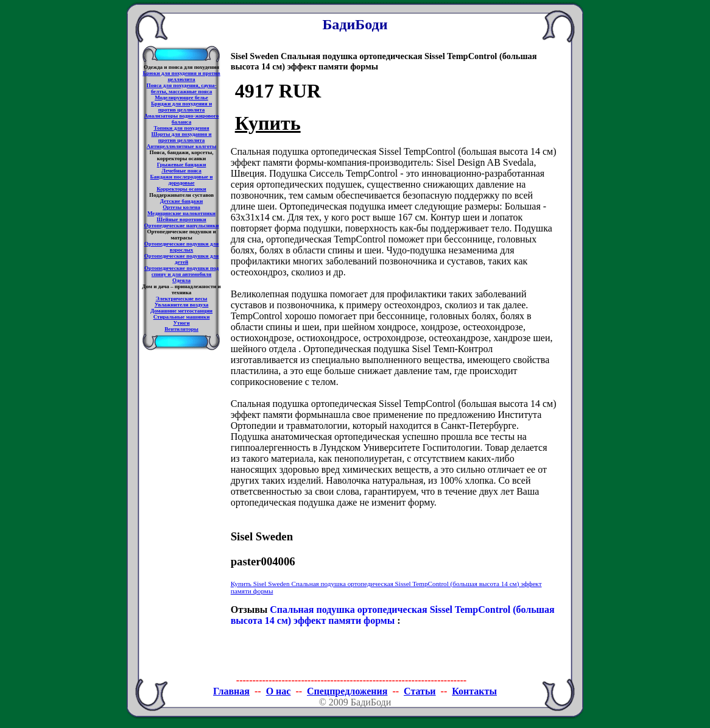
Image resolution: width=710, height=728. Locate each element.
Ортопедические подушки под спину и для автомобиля (181, 271)
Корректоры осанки (181, 189)
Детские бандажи (181, 201)
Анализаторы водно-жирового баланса (181, 119)
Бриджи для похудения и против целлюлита (181, 107)
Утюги (181, 323)
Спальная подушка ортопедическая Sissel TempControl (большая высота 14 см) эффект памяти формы (393, 615)
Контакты (474, 691)
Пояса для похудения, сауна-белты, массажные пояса (182, 88)
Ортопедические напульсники (182, 225)
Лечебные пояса (181, 171)
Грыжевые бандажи (182, 164)
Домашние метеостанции (181, 311)
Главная (231, 691)
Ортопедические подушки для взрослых (181, 247)
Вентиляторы (181, 329)
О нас (279, 691)
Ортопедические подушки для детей (181, 259)
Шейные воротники (181, 219)
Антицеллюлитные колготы (182, 146)
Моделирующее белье (181, 97)
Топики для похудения (181, 128)
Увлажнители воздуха (182, 305)
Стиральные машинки (182, 317)
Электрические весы (182, 299)
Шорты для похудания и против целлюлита (182, 137)
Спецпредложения (347, 691)
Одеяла (181, 280)
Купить (268, 123)
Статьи (420, 691)
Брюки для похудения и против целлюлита (181, 76)
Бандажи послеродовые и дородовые (182, 180)
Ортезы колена (181, 207)
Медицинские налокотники (181, 213)
